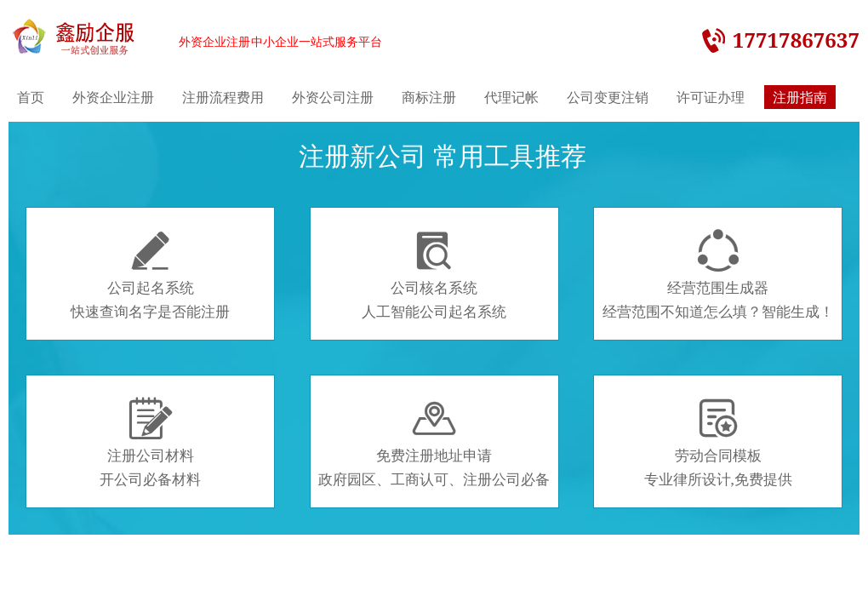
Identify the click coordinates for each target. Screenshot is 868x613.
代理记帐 (511, 97)
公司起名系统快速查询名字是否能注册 (150, 275)
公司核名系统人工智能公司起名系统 (434, 275)
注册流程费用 (223, 97)
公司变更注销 (608, 97)
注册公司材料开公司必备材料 (150, 443)
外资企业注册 (113, 97)
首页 (31, 97)
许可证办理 (711, 97)
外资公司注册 (333, 97)
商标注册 (429, 97)
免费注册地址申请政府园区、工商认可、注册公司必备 (434, 443)
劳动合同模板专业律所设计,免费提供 (718, 443)
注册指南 (800, 97)
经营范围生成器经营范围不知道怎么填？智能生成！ (718, 275)
